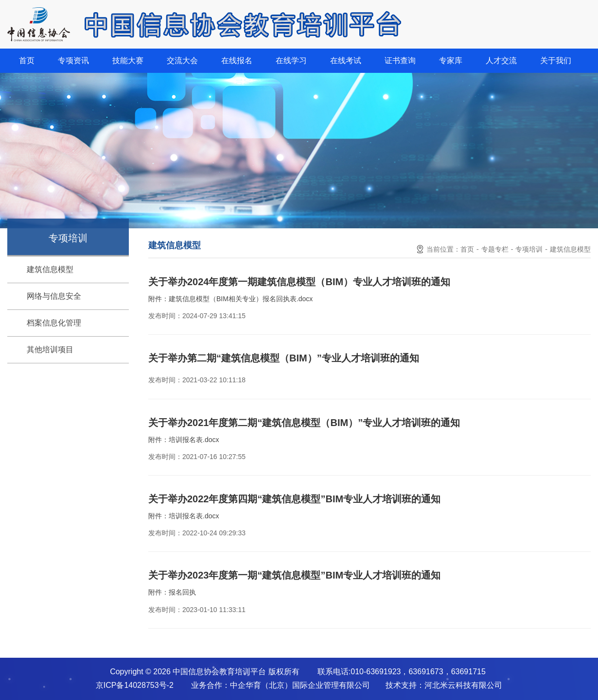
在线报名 (237, 60)
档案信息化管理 (54, 323)
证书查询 (400, 60)
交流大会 (182, 60)
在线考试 (346, 60)
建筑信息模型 (50, 269)
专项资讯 (73, 60)
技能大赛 (128, 60)
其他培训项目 (50, 350)
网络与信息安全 (54, 296)
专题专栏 (495, 249)
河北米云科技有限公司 (463, 685)
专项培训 (529, 249)
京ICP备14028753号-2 (135, 685)
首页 (27, 60)
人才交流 (501, 60)
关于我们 (556, 60)
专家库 (451, 60)
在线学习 (291, 60)
